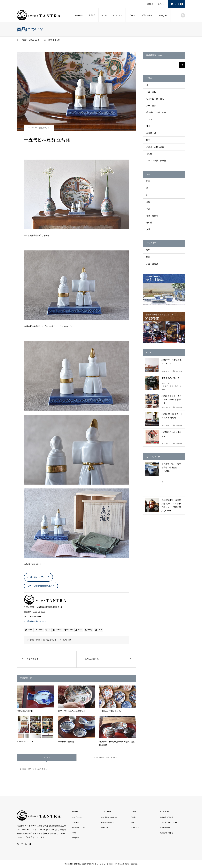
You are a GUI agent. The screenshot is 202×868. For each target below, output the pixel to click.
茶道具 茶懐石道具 (155, 147)
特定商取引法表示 (167, 817)
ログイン (161, 4)
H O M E (79, 15)
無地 (148, 229)
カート (179, 4)
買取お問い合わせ (167, 833)
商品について (44, 128)
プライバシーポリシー (168, 823)
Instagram (163, 15)
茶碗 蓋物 (151, 106)
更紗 (148, 202)
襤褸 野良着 (152, 216)
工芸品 (133, 817)
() (162, 482)
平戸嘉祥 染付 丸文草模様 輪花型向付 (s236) (171, 467)
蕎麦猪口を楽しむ (108, 823)
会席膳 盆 (151, 133)
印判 (148, 140)
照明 (148, 250)
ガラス (149, 119)
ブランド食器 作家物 (156, 161)
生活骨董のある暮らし (109, 817)
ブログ (74, 833)
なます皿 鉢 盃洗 (155, 99)
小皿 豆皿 (151, 92)
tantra (38, 640)
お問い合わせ (147, 15)
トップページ (77, 817)
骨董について (106, 828)
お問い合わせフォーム (38, 577)
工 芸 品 (92, 15)
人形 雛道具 (152, 264)
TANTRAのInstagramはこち (41, 586)
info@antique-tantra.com (35, 621)
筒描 (148, 209)
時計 (148, 257)
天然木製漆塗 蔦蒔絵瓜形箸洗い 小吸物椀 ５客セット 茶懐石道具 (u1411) (172, 505)
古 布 (104, 15)
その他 (149, 154)
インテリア (118, 15)
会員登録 (150, 4)
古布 (132, 823)
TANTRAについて (78, 823)
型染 (148, 181)
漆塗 (148, 126)
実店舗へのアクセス (79, 828)
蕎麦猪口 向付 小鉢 (156, 112)
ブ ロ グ (132, 15)
